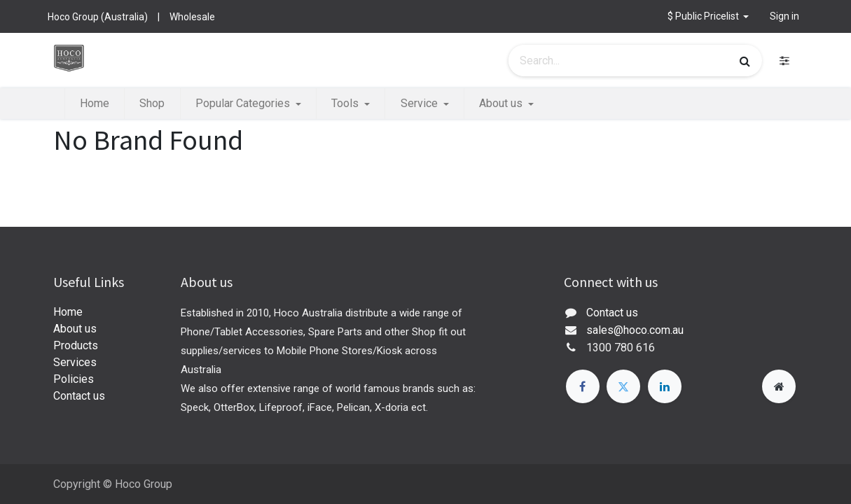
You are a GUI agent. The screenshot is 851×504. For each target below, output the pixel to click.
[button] (708, 16)
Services (75, 362)
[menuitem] (95, 104)
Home (68, 312)
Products (76, 345)
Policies (74, 379)
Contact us (79, 396)
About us (75, 329)
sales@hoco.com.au (635, 330)
